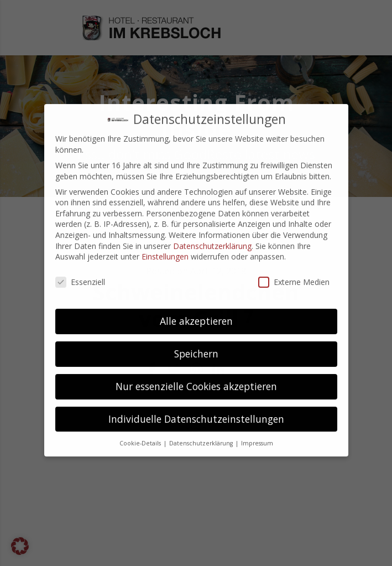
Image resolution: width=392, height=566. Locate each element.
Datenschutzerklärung (212, 212)
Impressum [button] (257, 409)
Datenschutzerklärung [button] (202, 409)
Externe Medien (294, 248)
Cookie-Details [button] (141, 409)
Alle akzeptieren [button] (196, 287)
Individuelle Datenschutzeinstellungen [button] (196, 385)
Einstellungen (165, 223)
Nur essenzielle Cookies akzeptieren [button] (196, 352)
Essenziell (80, 248)
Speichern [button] (196, 320)
